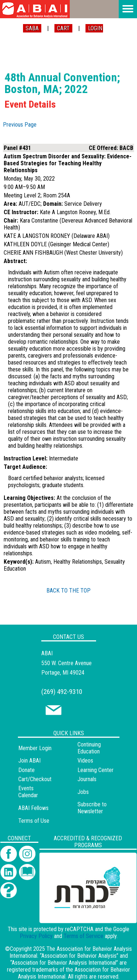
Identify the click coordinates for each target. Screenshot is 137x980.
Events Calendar (28, 792)
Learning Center (96, 770)
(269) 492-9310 (62, 692)
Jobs (83, 792)
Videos (85, 761)
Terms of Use (34, 821)
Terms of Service (83, 936)
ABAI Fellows (33, 808)
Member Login (35, 748)
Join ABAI (29, 761)
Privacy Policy (36, 936)
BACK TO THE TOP (68, 591)
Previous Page (20, 125)
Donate (26, 770)
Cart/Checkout (35, 779)
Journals (87, 779)
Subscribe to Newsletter (92, 808)
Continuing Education (89, 748)
